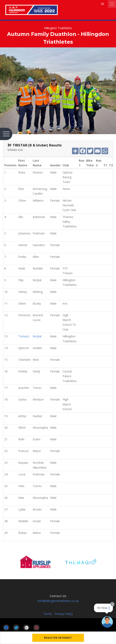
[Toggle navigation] (112, 4)
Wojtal (37, 336)
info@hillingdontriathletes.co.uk (58, 601)
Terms (48, 614)
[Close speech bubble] (112, 606)
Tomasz (24, 336)
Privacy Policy (64, 614)
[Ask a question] (107, 622)
